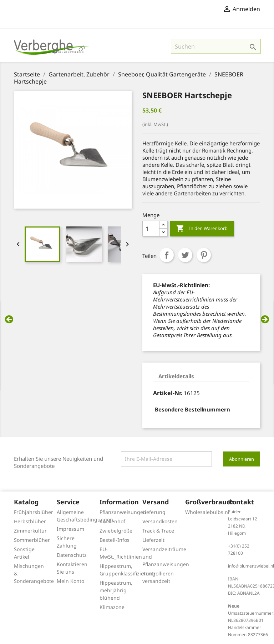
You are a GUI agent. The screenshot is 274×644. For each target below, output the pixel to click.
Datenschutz (72, 555)
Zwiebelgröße (116, 531)
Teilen (167, 255)
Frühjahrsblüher (34, 512)
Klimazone (112, 607)
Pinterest (204, 255)
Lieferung (154, 512)
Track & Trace (158, 531)
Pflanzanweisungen (123, 512)
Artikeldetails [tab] (176, 376)
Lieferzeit (153, 540)
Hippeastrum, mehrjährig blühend (116, 590)
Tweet (185, 255)
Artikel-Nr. (168, 393)
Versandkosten (160, 521)
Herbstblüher (30, 521)
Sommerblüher (32, 540)
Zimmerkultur (30, 531)
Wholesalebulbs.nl (207, 512)
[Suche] (216, 46)
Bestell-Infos (115, 540)
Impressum (70, 529)
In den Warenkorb (202, 229)
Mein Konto (70, 581)
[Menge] (151, 229)
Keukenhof (112, 521)
